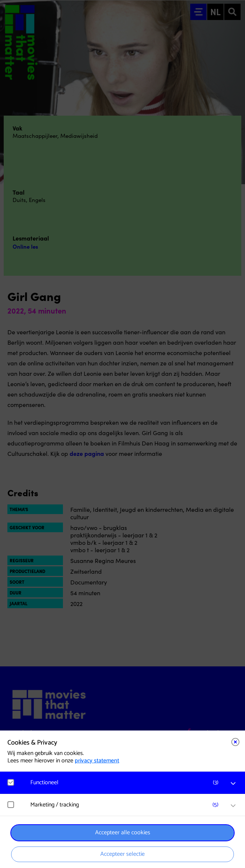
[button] (126, 783)
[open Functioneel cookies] (233, 783)
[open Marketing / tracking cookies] (233, 806)
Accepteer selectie (123, 854)
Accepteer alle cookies (123, 833)
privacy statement (97, 761)
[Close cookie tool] (235, 742)
